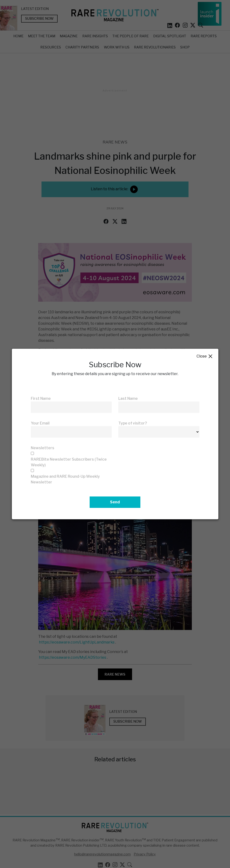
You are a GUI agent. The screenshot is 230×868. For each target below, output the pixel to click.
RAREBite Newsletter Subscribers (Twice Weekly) (69, 462)
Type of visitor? (133, 423)
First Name (41, 398)
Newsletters (43, 448)
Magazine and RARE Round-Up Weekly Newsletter (65, 479)
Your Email (40, 423)
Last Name (128, 398)
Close (205, 356)
